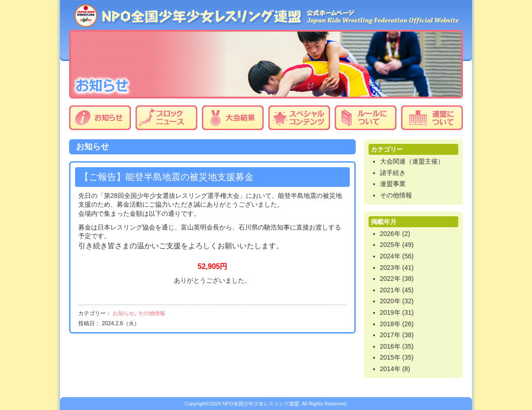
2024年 (390, 256)
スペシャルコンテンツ (299, 118)
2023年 (390, 268)
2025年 (390, 245)
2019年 (390, 312)
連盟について (432, 118)
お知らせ (100, 118)
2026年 (390, 234)
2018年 (390, 324)
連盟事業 (393, 184)
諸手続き (393, 173)
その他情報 (152, 313)
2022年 (390, 279)
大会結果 (233, 118)
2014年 (390, 369)
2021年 (390, 290)
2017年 (390, 335)
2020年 (390, 301)
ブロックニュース (166, 118)
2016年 (390, 346)
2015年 (390, 357)
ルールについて (366, 118)
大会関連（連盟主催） (412, 161)
